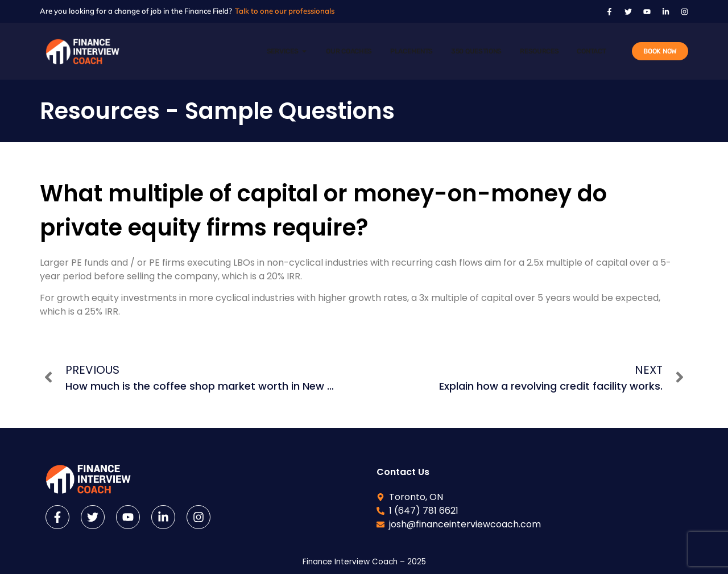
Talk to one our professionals (285, 11)
